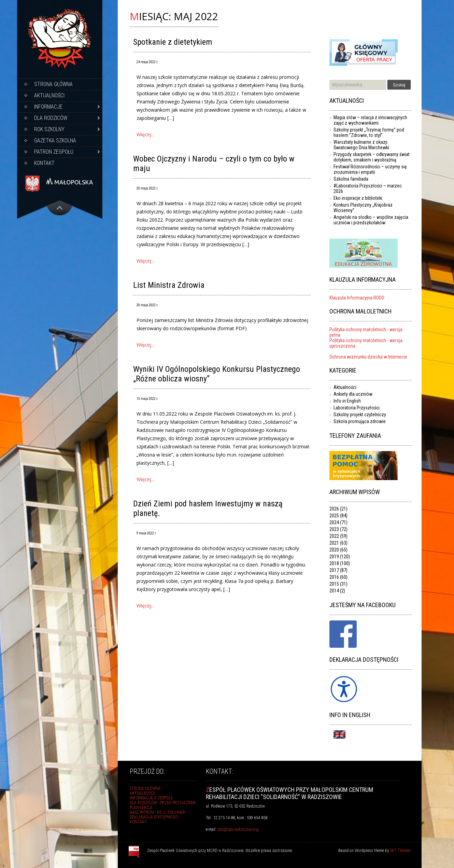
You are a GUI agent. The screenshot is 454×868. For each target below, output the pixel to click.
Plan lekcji (141, 808)
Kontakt (44, 163)
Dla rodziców (51, 118)
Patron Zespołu (54, 152)
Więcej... (145, 134)
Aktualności (49, 95)
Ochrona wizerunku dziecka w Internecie (368, 357)
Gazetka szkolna (55, 141)
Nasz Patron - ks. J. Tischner (157, 812)
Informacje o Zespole (151, 798)
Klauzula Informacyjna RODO (357, 298)
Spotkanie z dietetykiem (173, 42)
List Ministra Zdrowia (169, 285)
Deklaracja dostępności (154, 817)
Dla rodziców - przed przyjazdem (163, 803)
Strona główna (53, 84)
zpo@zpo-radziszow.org (238, 829)
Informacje (48, 107)
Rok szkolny (49, 129)
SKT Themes (400, 851)
